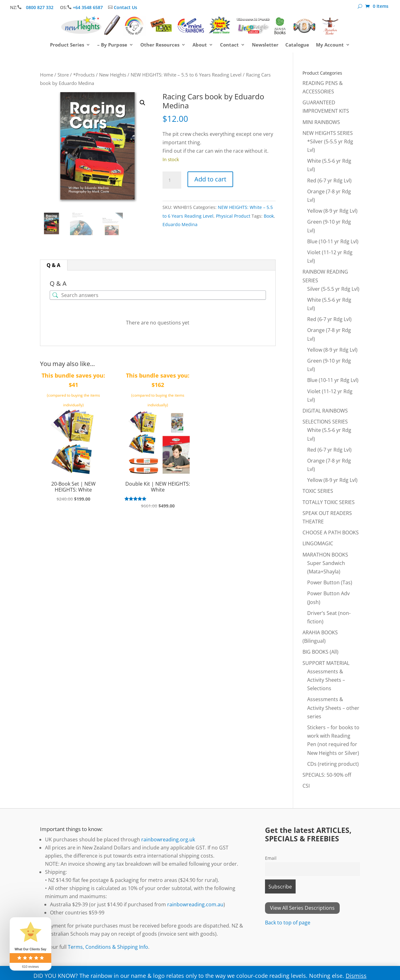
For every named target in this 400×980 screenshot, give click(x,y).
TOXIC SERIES (318, 491)
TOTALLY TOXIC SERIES (329, 502)
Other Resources (160, 45)
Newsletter (265, 45)
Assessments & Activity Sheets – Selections (326, 680)
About (200, 45)
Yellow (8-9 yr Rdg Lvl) (332, 211)
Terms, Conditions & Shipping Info (108, 947)
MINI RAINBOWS (321, 122)
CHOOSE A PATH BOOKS (331, 532)
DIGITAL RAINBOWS (325, 411)
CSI (306, 786)
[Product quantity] (172, 180)
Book (269, 216)
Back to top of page (288, 923)
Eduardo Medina (180, 224)
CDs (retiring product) (333, 764)
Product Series (67, 45)
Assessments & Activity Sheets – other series (333, 708)
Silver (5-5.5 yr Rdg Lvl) (333, 289)
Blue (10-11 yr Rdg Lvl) (333, 241)
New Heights (113, 75)
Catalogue (297, 45)
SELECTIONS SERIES (325, 422)
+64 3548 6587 (88, 7)
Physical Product (233, 216)
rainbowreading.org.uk (168, 839)
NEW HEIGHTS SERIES (328, 133)
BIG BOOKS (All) (320, 652)
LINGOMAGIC (318, 543)
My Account (330, 45)
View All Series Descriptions (302, 908)
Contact (229, 45)
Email (271, 858)
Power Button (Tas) (330, 582)
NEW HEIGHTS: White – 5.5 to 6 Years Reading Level (186, 75)
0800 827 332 (40, 7)
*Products (84, 75)
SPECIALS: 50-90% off (327, 775)
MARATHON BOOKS (325, 555)
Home (47, 75)
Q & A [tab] (53, 265)
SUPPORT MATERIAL (326, 663)
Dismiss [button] (356, 976)
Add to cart (210, 179)
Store (63, 75)
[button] (142, 103)
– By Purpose (112, 45)
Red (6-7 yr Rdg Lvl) (329, 181)
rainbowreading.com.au (195, 904)
